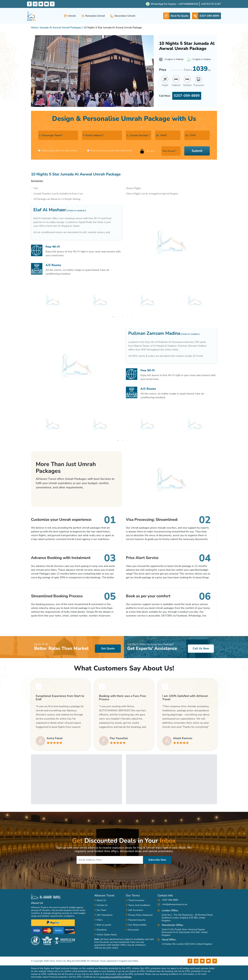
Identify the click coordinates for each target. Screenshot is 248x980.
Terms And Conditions (139, 905)
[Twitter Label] (41, 4)
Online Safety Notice (107, 935)
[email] (102, 135)
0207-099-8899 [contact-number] (168, 900)
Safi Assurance (136, 910)
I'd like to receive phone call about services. (59, 151)
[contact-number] (138, 135)
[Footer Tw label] (202, 961)
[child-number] (197, 135)
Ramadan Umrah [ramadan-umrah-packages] (93, 16)
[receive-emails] (88, 151)
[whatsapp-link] (177, 16)
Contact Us (102, 905)
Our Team (101, 910)
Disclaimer (102, 930)
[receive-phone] (39, 151)
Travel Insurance (136, 900)
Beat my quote (104, 925)
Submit (197, 151)
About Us (37, 903)
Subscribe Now (157, 860)
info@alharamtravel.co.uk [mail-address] (172, 904)
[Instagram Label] (35, 4)
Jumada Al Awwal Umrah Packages (61, 28)
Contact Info (165, 895)
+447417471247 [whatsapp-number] (211, 4)
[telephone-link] (206, 16)
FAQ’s (100, 920)
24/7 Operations (105, 915)
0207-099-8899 (187, 96)
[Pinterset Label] (52, 4)
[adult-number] (168, 135)
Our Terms (133, 895)
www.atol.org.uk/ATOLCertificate (115, 977)
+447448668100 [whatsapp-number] (188, 4)
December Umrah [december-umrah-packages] (123, 16)
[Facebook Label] (29, 4)
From (197, 69)
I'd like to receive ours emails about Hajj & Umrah (111, 151)
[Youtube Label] (46, 4)
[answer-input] (171, 151)
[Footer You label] (208, 961)
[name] (58, 135)
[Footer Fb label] (190, 961)
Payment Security (137, 920)
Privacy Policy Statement (140, 915)
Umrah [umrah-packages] (70, 16)
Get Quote (108, 648)
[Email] (110, 860)
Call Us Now (201, 648)
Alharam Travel (104, 895)
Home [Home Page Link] (34, 28)
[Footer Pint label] (215, 961)
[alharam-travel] (31, 16)
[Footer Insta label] (196, 961)
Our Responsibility (137, 925)
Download (133, 930)
